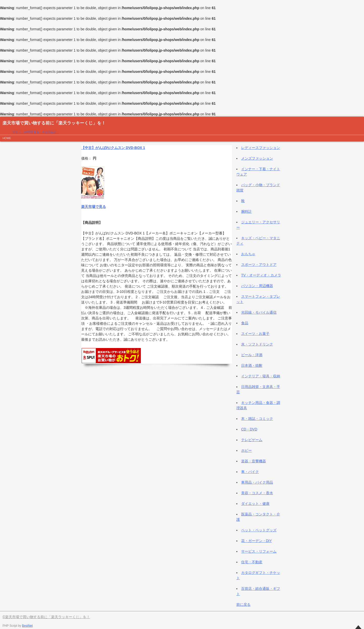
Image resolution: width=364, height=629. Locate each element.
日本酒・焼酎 (252, 365)
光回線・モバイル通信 (259, 312)
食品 (245, 323)
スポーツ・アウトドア (259, 265)
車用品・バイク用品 (257, 482)
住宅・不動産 (252, 562)
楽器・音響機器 (254, 461)
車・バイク (250, 472)
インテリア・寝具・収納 (261, 376)
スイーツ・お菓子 (255, 334)
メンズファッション (257, 158)
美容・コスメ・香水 (257, 493)
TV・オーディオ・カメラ (261, 275)
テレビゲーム (252, 440)
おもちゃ (248, 254)
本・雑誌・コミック (257, 419)
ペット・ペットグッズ (259, 530)
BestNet (27, 626)
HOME (7, 138)
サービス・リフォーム (259, 551)
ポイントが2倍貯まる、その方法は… (36, 132)
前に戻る (243, 604)
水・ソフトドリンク (257, 344)
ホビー (246, 450)
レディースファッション (261, 148)
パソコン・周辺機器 (257, 286)
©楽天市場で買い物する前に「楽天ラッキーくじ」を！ (46, 617)
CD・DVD (249, 429)
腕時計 (246, 211)
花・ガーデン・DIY (256, 541)
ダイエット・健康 (255, 504)
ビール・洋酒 (252, 355)
